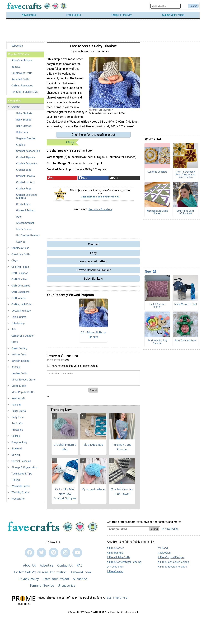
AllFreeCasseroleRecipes (172, 568)
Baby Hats (22, 134)
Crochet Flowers (26, 178)
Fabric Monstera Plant (186, 306)
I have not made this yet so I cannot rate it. (74, 367)
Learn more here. (118, 599)
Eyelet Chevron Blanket (157, 307)
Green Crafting (19, 350)
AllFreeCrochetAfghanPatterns (124, 564)
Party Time (18, 419)
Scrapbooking (19, 444)
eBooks (16, 69)
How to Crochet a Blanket (93, 272)
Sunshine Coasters (100, 211)
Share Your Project (22, 62)
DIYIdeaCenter (115, 568)
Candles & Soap (20, 250)
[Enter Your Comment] (93, 380)
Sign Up (154, 530)
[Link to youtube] (77, 554)
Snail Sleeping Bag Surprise (157, 344)
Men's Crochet (24, 231)
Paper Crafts (19, 413)
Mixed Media (19, 388)
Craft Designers (20, 294)
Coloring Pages (20, 269)
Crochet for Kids (25, 184)
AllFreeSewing (115, 573)
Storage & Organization (24, 469)
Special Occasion (21, 463)
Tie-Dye (16, 482)
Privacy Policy (29, 581)
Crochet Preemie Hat (65, 449)
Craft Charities (19, 281)
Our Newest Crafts (22, 75)
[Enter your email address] (128, 530)
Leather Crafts (19, 375)
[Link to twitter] (42, 554)
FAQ (80, 567)
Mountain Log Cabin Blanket (157, 214)
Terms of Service (42, 587)
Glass (15, 344)
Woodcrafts (18, 500)
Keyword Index (81, 574)
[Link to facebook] (30, 554)
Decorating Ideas (21, 312)
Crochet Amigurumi (27, 165)
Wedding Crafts (20, 494)
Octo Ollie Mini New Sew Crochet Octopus (65, 495)
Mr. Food (163, 550)
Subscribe (17, 47)
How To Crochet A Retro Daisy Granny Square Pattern (186, 176)
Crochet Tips (23, 206)
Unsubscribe (67, 587)
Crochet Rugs (24, 190)
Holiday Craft (19, 356)
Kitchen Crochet (25, 225)
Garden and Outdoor (23, 338)
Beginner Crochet (26, 140)
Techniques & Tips (22, 475)
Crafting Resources (22, 87)
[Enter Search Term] (166, 7)
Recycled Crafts (20, 81)
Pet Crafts (17, 425)
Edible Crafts (19, 319)
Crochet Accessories (28, 153)
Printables (17, 432)
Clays (15, 262)
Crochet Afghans (26, 159)
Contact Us (65, 567)
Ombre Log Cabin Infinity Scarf (186, 214)
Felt (14, 331)
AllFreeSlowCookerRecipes (173, 564)
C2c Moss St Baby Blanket (93, 336)
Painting (16, 406)
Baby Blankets (24, 115)
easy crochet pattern (93, 263)
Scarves (21, 244)
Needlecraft (18, 400)
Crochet (16, 109)
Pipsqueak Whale (93, 491)
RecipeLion (164, 554)
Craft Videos (19, 300)
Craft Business (20, 275)
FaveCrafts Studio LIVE (25, 94)
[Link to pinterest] (53, 554)
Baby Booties (24, 121)
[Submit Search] (193, 7)
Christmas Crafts (21, 256)
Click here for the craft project (93, 136)
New (150, 273)
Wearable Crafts (21, 488)
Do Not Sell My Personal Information (40, 574)
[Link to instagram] (65, 554)
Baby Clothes (24, 128)
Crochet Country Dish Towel (122, 493)
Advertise (47, 567)
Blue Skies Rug (93, 446)
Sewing (16, 457)
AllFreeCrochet (115, 550)
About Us (29, 567)
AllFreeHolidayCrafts (119, 559)
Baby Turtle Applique (185, 342)
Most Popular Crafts (23, 394)
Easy (93, 254)
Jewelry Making (20, 363)
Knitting (16, 369)
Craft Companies (21, 287)
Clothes (21, 146)
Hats (19, 218)
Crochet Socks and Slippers (27, 198)
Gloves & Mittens (26, 212)
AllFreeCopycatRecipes (171, 559)
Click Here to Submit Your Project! (100, 198)
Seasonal (17, 450)
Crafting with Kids (21, 306)
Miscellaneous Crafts (23, 381)
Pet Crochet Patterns (28, 237)
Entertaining (18, 325)
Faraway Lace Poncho (122, 449)
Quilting (16, 438)
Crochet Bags (24, 172)
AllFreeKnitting (115, 554)
